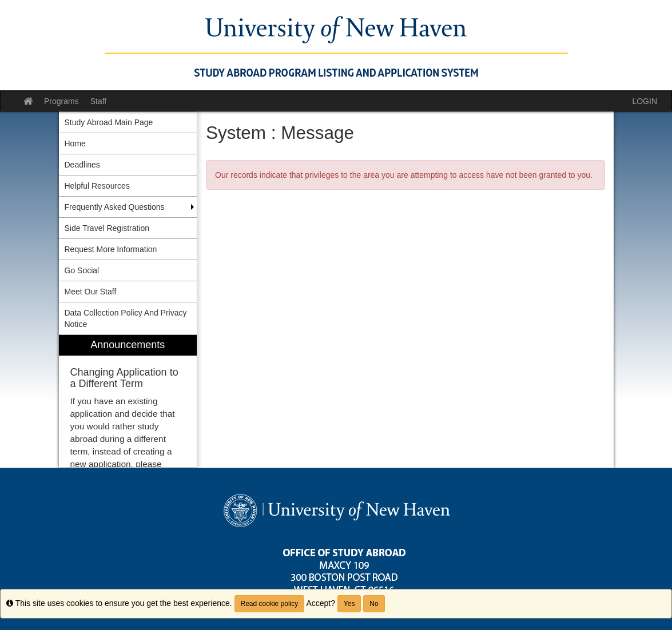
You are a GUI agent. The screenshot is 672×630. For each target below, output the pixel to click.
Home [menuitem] (75, 143)
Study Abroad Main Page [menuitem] (109, 122)
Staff (99, 101)
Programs (61, 101)
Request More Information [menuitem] (111, 249)
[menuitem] (128, 401)
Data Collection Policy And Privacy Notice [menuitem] (126, 318)
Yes (349, 604)
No (374, 604)
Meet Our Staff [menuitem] (91, 292)
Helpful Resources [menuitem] (97, 186)
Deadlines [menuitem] (82, 165)
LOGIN (645, 101)
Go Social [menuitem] (82, 270)
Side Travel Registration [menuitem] (107, 228)
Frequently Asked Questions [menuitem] (115, 207)
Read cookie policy (270, 604)
